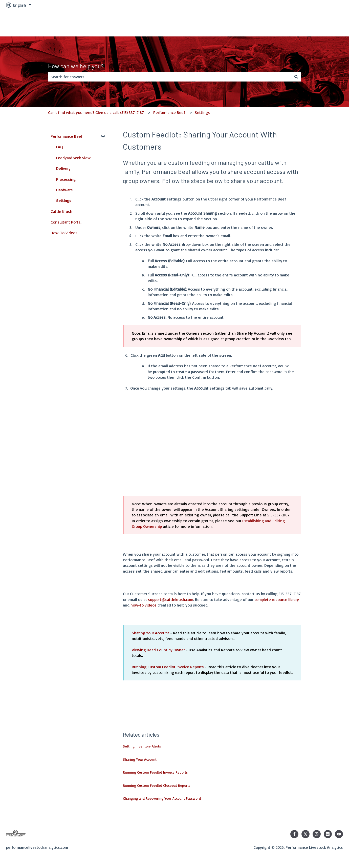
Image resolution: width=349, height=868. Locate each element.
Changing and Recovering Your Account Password (162, 798)
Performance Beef (169, 112)
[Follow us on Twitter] (306, 834)
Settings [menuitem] (64, 200)
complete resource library (277, 599)
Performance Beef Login (317, 23)
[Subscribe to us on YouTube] (339, 834)
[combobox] (170, 77)
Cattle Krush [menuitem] (61, 211)
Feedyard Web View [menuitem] (73, 158)
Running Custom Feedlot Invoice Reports (168, 667)
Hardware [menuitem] (64, 190)
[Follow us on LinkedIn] (328, 834)
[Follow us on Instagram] (317, 834)
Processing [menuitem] (66, 179)
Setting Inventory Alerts (142, 746)
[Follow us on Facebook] (294, 834)
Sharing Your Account (150, 633)
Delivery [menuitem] (63, 168)
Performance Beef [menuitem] (67, 136)
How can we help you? (76, 66)
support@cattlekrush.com (171, 599)
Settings (202, 112)
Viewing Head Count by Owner (158, 650)
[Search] (296, 77)
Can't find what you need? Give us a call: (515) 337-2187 (96, 112)
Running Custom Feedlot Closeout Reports (157, 785)
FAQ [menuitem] (59, 147)
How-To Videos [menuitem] (64, 233)
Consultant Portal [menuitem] (66, 222)
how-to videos (144, 605)
